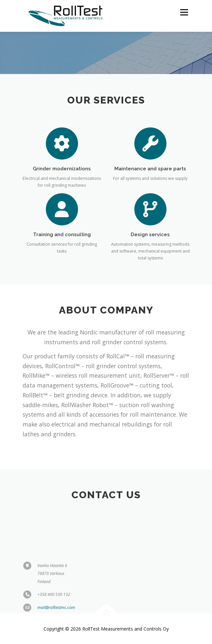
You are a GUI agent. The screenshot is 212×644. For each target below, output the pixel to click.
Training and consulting (62, 237)
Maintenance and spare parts (150, 171)
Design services (150, 237)
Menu (184, 12)
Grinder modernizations (62, 171)
